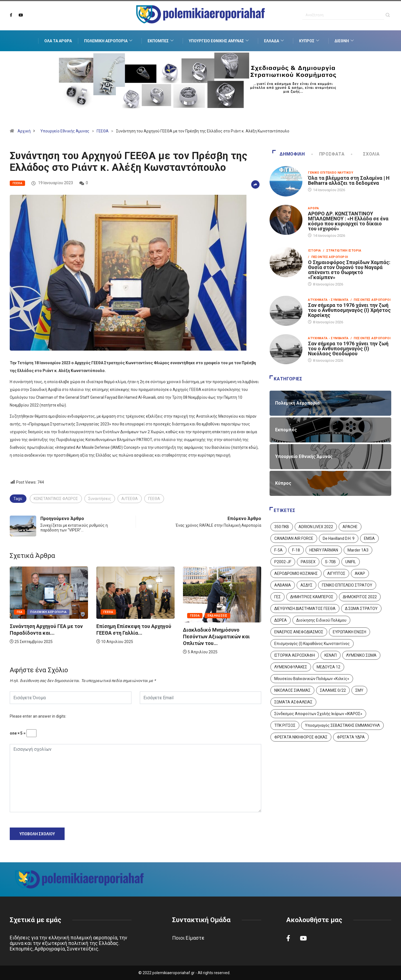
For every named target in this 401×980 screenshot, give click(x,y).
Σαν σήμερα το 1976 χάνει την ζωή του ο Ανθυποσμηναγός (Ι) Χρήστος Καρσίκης (349, 310)
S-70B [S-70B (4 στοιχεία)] (330, 562)
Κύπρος (310, 41)
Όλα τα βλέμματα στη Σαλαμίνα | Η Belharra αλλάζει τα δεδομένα (349, 180)
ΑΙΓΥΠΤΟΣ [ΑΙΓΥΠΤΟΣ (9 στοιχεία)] (336, 573)
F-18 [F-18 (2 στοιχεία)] (296, 550)
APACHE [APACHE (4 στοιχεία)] (350, 527)
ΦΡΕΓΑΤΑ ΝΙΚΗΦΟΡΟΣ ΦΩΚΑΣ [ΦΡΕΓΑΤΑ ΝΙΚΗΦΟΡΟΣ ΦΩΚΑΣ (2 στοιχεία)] (301, 737)
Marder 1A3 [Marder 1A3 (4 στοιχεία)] (358, 550)
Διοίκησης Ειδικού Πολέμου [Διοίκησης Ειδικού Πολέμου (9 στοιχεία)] (321, 620)
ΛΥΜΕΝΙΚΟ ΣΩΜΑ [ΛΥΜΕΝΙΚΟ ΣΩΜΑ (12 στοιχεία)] (361, 655)
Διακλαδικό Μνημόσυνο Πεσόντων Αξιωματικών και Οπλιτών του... (216, 636)
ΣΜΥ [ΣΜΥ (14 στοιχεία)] (359, 690)
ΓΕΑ (19, 612)
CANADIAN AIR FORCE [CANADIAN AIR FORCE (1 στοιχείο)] (294, 538)
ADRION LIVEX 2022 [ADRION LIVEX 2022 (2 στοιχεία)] (316, 527)
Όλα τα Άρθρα (58, 41)
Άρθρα (313, 208)
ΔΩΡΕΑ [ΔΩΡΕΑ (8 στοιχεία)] (281, 620)
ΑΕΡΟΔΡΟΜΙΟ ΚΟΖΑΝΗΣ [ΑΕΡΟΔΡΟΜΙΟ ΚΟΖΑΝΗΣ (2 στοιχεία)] (296, 573)
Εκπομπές (161, 41)
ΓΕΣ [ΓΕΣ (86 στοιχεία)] (277, 597)
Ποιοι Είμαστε (188, 938)
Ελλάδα (275, 41)
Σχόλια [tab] (366, 154)
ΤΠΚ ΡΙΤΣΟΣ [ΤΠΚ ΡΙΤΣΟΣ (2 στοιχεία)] (285, 725)
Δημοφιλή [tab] (289, 154)
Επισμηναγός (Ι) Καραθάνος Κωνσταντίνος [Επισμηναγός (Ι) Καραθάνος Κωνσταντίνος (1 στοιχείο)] (312, 644)
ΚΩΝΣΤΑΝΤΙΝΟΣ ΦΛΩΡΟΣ (56, 499)
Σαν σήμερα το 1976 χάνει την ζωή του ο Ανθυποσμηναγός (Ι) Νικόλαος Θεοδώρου (348, 349)
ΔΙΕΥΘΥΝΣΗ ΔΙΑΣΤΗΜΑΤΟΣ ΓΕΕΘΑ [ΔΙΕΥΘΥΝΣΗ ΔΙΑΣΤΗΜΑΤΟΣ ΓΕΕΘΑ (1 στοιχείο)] (305, 609)
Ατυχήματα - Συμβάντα (328, 300)
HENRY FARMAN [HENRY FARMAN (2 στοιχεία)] (324, 550)
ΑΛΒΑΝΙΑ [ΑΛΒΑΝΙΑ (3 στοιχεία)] (283, 585)
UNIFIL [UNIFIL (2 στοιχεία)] (351, 562)
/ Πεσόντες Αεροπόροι (328, 257)
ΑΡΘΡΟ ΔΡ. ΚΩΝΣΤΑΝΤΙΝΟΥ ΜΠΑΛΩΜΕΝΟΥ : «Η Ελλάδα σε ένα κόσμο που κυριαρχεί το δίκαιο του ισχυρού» (348, 221)
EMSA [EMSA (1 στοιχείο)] (369, 538)
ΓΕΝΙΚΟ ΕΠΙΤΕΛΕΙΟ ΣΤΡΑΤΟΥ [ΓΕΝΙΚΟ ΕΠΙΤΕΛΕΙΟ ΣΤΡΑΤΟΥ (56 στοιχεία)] (347, 585)
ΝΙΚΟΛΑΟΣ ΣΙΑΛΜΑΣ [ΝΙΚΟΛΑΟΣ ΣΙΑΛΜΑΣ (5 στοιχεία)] (292, 690)
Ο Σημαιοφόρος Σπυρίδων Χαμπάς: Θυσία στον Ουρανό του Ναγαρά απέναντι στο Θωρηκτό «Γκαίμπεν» (349, 270)
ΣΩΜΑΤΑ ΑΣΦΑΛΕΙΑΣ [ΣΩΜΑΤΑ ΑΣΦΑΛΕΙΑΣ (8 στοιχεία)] (293, 702)
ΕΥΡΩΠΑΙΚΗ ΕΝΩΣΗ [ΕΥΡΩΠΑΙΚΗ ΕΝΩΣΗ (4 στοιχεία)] (349, 632)
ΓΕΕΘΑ (103, 131)
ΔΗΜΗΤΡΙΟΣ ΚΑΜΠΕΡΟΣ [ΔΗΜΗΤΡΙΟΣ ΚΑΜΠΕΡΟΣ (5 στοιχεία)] (312, 597)
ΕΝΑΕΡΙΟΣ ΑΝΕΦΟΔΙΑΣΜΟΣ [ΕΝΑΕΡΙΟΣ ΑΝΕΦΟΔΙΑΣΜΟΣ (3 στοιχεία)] (299, 632)
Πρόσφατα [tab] (329, 154)
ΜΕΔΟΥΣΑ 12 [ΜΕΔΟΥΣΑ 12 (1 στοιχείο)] (328, 667)
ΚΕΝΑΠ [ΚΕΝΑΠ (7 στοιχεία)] (331, 655)
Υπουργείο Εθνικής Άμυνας (219, 41)
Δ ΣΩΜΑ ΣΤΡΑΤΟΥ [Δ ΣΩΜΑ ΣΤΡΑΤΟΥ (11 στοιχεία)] (361, 609)
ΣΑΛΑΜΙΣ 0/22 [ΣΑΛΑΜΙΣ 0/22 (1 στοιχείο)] (333, 690)
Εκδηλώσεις (217, 616)
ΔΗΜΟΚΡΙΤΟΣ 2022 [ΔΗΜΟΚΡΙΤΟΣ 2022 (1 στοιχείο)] (360, 597)
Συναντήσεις (100, 499)
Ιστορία (314, 251)
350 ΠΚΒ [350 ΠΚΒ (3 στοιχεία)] (282, 527)
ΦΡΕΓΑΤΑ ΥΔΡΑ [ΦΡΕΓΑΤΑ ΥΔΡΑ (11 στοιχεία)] (351, 737)
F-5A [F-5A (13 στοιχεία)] (278, 550)
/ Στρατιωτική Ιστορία (342, 251)
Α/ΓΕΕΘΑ (130, 499)
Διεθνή (345, 41)
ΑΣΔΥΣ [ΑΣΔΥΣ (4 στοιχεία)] (306, 585)
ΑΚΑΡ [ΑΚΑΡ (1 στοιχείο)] (360, 573)
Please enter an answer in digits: (38, 716)
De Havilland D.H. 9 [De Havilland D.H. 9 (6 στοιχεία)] (339, 538)
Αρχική (24, 131)
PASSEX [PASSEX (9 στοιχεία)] (308, 562)
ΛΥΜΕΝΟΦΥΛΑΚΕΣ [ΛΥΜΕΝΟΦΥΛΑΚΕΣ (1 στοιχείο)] (291, 667)
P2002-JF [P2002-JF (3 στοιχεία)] (283, 562)
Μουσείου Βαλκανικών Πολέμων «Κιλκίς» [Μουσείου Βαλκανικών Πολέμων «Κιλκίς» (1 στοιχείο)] (312, 679)
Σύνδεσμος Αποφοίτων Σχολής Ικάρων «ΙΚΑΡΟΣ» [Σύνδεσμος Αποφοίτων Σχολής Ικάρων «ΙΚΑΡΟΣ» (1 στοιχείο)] (318, 714)
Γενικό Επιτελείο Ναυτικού (331, 173)
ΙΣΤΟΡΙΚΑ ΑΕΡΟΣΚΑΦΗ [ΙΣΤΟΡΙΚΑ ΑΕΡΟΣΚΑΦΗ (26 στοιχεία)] (295, 655)
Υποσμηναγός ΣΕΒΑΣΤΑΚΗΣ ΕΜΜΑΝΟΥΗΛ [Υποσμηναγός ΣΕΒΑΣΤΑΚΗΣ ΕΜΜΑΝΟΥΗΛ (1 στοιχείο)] (342, 725)
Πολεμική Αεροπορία (109, 41)
